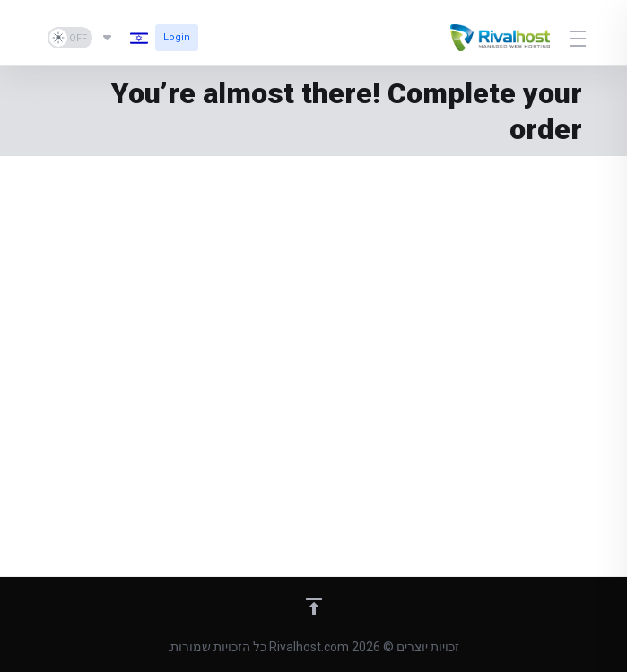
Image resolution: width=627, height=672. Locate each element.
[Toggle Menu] (579, 38)
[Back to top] (314, 607)
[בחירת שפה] (124, 38)
